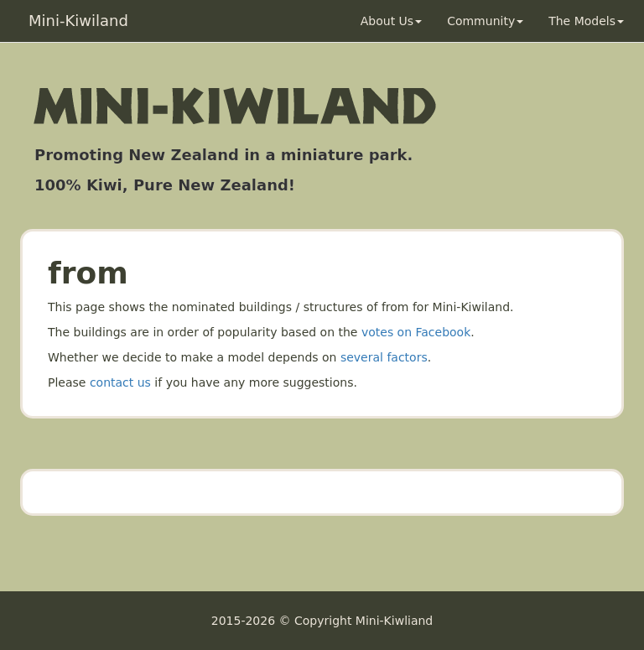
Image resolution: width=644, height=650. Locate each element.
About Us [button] (391, 21)
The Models (586, 21)
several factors (384, 357)
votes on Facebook (416, 332)
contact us (120, 382)
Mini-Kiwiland (78, 21)
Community (485, 21)
